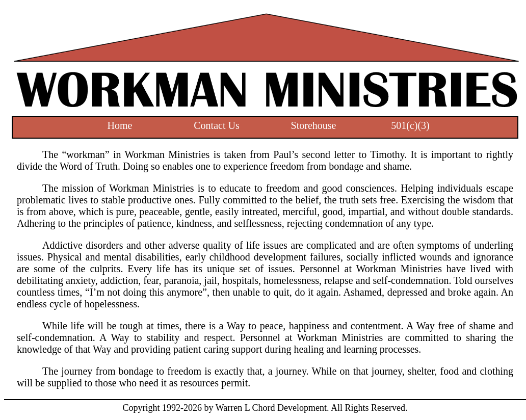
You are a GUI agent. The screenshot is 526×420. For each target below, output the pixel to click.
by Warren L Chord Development (264, 408)
